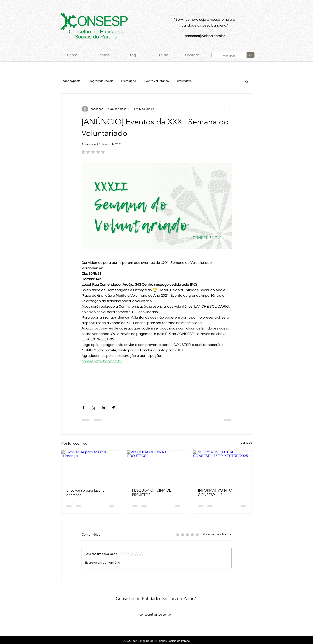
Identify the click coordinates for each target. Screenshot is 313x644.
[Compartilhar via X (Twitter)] (93, 408)
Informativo (184, 81)
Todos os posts (71, 81)
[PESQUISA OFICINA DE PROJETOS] (156, 467)
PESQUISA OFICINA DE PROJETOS (152, 493)
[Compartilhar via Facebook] (83, 408)
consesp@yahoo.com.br (205, 36)
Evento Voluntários (156, 81)
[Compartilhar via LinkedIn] (103, 408)
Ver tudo (246, 443)
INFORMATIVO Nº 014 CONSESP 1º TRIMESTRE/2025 (220, 493)
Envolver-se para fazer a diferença (85, 493)
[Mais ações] (229, 109)
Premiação (129, 81)
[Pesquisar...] (230, 56)
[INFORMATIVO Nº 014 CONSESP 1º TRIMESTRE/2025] (222, 467)
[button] (247, 81)
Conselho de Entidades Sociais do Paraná (156, 599)
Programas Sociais (101, 81)
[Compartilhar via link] (113, 408)
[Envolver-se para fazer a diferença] (91, 467)
